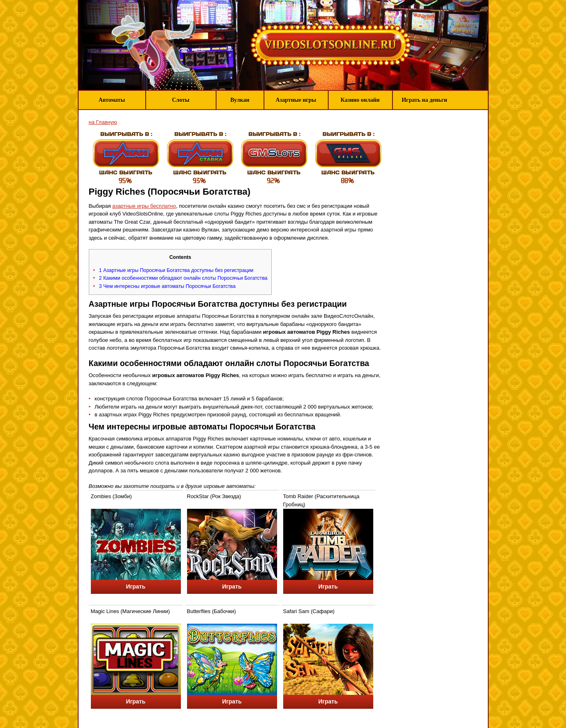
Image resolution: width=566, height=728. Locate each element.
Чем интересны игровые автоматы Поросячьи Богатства (167, 286)
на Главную (103, 122)
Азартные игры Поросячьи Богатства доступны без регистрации (176, 270)
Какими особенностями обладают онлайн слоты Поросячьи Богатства (183, 278)
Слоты (181, 100)
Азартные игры (296, 100)
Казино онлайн (360, 100)
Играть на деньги (424, 100)
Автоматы (112, 100)
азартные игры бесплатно (144, 206)
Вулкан (240, 100)
